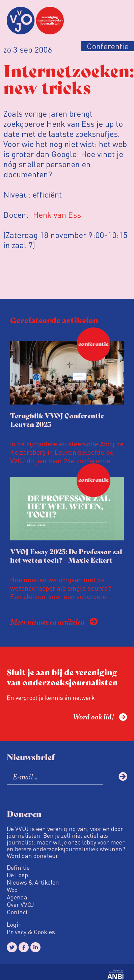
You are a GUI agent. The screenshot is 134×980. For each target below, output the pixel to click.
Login (14, 924)
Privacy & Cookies (31, 932)
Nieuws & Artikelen (33, 882)
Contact (17, 912)
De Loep (17, 875)
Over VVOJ (20, 904)
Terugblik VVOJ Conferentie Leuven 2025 (57, 420)
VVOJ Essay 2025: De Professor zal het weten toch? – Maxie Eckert (66, 556)
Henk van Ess (57, 215)
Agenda (17, 897)
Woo (12, 890)
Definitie (18, 867)
